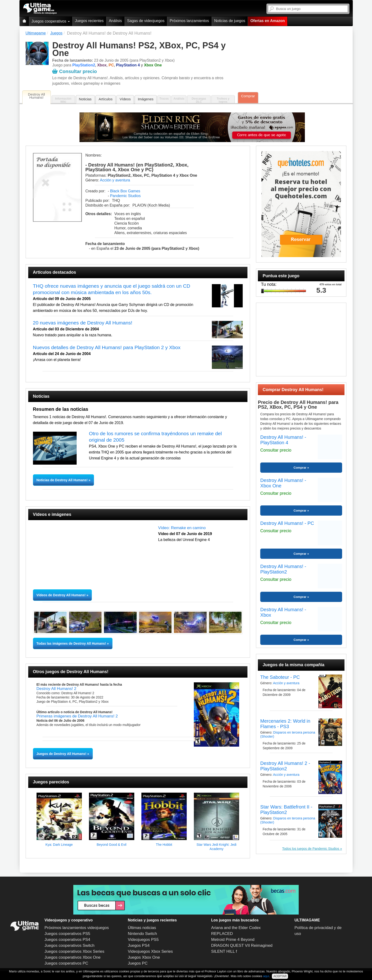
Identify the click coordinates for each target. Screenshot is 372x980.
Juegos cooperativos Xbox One (73, 957)
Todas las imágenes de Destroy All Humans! (71, 643)
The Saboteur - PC (280, 677)
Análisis (115, 21)
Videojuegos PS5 (143, 940)
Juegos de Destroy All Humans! (61, 754)
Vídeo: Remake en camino (182, 528)
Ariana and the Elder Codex (236, 928)
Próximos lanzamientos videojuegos (77, 928)
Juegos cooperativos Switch (70, 945)
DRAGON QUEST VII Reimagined (242, 945)
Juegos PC (138, 963)
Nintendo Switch (142, 934)
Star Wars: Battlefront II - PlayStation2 (286, 810)
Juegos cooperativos (51, 21)
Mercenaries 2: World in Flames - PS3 (285, 724)
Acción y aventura (115, 180)
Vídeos (125, 99)
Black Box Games (125, 191)
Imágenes (146, 99)
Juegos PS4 (139, 945)
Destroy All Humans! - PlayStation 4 (283, 440)
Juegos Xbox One (144, 957)
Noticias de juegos (230, 21)
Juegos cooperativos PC (66, 963)
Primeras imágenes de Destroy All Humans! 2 (77, 716)
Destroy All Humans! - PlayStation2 (283, 569)
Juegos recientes (89, 21)
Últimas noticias (142, 928)
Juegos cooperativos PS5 (67, 934)
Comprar (248, 96)
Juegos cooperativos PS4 (67, 940)
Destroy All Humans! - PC (287, 523)
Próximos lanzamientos (189, 21)
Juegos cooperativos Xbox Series (74, 951)
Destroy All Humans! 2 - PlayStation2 (285, 766)
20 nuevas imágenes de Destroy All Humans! (83, 323)
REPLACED (222, 934)
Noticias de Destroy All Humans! (63, 480)
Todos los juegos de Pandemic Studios (311, 849)
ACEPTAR (280, 976)
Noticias (85, 99)
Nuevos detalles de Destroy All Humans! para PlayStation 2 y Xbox (107, 347)
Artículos (106, 99)
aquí (266, 976)
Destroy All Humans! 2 (56, 689)
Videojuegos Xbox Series (150, 951)
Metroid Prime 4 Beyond (233, 940)
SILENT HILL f (224, 951)
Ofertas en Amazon (267, 21)
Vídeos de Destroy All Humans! (61, 595)
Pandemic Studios (125, 196)
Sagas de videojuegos (146, 21)
